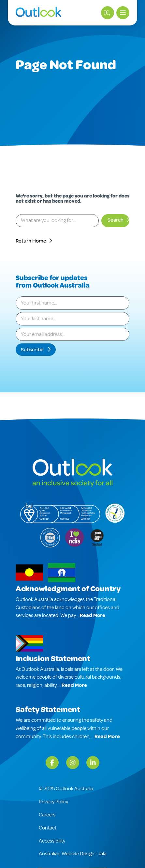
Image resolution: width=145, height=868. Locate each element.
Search (116, 220)
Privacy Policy (53, 802)
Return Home (31, 241)
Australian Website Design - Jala (73, 854)
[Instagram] (73, 763)
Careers (47, 815)
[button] (123, 13)
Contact (48, 828)
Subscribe (33, 350)
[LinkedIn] (93, 763)
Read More (93, 615)
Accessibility (52, 841)
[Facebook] (52, 763)
